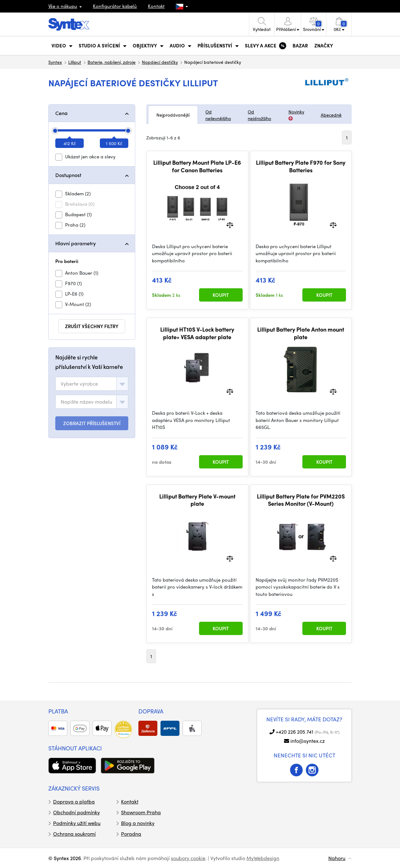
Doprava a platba (74, 801)
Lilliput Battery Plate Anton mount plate (301, 333)
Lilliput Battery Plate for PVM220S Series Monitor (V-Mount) (301, 500)
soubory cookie (188, 858)
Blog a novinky (138, 823)
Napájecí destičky (160, 62)
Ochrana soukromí (74, 834)
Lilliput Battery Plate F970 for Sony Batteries (301, 166)
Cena (61, 113)
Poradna (131, 834)
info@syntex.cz (308, 741)
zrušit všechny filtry (92, 326)
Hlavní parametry (76, 243)
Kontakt (156, 6)
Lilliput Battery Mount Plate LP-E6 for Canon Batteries (197, 166)
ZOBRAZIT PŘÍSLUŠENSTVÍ (92, 423)
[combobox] (92, 384)
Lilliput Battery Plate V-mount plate (197, 500)
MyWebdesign (263, 858)
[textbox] (79, 384)
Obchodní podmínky (76, 812)
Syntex (55, 62)
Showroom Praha (141, 812)
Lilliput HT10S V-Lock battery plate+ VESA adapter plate (197, 333)
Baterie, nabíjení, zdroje (112, 62)
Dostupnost (68, 175)
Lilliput (75, 62)
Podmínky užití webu (77, 823)
